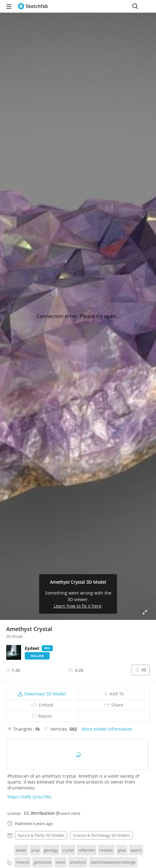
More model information (107, 729)
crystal (68, 850)
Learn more (68, 813)
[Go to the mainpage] (33, 6)
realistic (106, 850)
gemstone (42, 862)
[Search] (135, 6)
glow (122, 850)
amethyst (78, 862)
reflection (87, 850)
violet (60, 862)
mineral (22, 862)
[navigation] (9, 6)
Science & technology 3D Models (101, 835)
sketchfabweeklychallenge (113, 862)
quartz (136, 850)
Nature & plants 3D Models (41, 835)
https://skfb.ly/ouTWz (29, 797)
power (21, 850)
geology (51, 850)
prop (35, 850)
